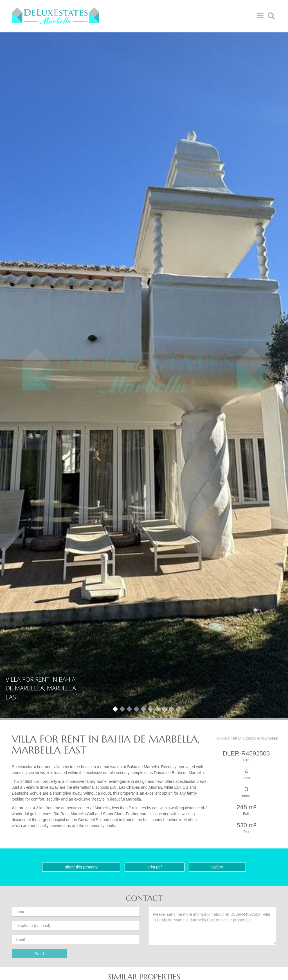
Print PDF (155, 867)
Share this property (81, 867)
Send (39, 954)
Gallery (217, 867)
